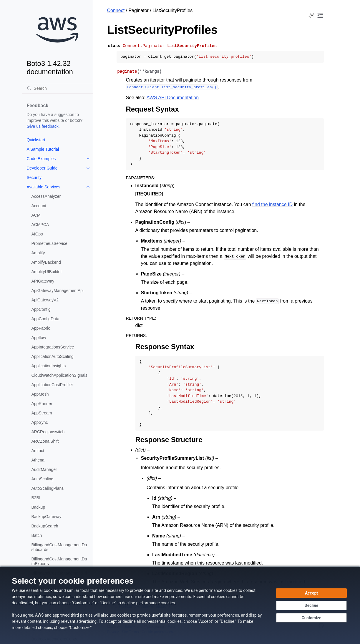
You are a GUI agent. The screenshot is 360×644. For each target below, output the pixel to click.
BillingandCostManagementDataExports (59, 561)
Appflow (39, 338)
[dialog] (180, 605)
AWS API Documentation (173, 98)
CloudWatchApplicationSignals (59, 375)
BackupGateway (47, 517)
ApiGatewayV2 (45, 300)
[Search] (57, 88)
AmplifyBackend (46, 262)
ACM (36, 215)
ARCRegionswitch (48, 432)
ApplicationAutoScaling (53, 356)
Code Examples (41, 159)
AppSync (40, 422)
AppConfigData (45, 319)
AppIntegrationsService (53, 347)
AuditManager (44, 469)
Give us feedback (43, 126)
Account (39, 206)
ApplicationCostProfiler (52, 385)
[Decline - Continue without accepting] (311, 605)
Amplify (38, 253)
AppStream (42, 413)
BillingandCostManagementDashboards (59, 547)
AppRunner (42, 404)
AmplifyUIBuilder (47, 272)
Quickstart (36, 140)
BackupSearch (45, 526)
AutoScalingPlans (48, 488)
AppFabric (41, 328)
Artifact (38, 451)
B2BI (36, 498)
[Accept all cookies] (311, 593)
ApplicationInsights (49, 366)
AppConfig (41, 309)
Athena (38, 460)
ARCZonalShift (45, 441)
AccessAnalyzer (46, 196)
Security (34, 177)
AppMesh (40, 394)
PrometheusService (49, 243)
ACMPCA (40, 225)
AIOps (37, 234)
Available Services (44, 187)
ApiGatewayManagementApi (58, 291)
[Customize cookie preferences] (311, 618)
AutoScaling (43, 479)
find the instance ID (272, 204)
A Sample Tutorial (43, 149)
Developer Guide (42, 168)
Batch (37, 535)
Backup (38, 507)
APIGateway (43, 281)
